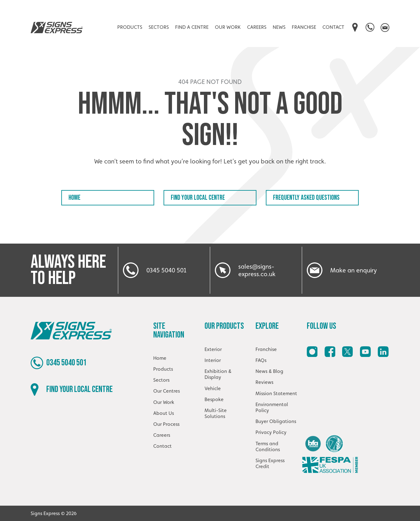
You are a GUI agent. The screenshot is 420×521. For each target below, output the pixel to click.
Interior (213, 360)
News (279, 27)
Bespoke (214, 399)
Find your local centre (198, 198)
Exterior (213, 349)
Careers (257, 27)
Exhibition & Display (218, 374)
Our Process (166, 424)
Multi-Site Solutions (216, 413)
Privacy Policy (271, 432)
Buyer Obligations (276, 421)
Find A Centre (192, 27)
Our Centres (167, 391)
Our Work (228, 27)
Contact (333, 27)
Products (130, 27)
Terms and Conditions (268, 446)
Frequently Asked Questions (306, 198)
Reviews (264, 382)
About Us (164, 413)
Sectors (159, 27)
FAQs (261, 360)
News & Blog (269, 371)
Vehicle (213, 388)
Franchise (304, 27)
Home (74, 198)
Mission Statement (276, 393)
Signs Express (57, 28)
